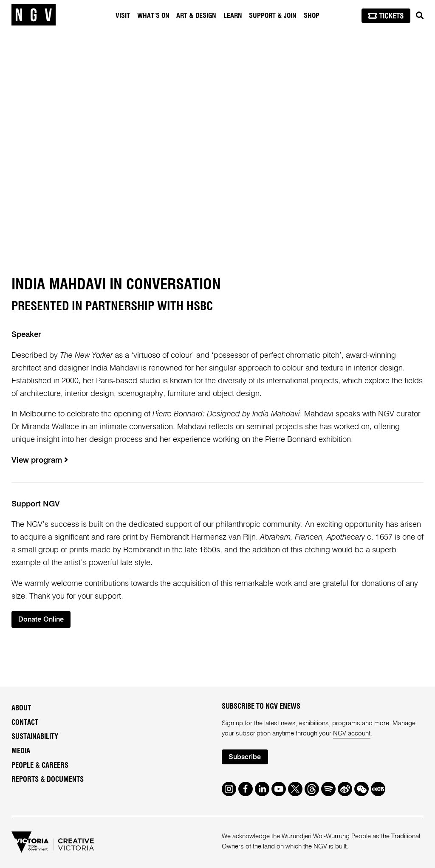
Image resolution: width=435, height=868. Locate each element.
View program (40, 461)
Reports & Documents (48, 780)
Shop (312, 16)
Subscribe (245, 757)
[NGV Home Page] (34, 15)
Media (21, 751)
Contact (25, 723)
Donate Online (42, 620)
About (21, 708)
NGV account (352, 734)
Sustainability (35, 737)
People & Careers (40, 766)
